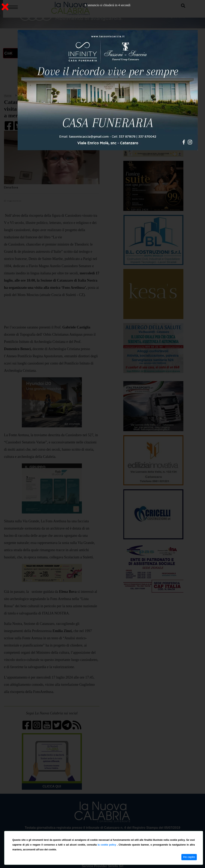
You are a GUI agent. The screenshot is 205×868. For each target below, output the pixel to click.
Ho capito (189, 857)
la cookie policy (107, 845)
